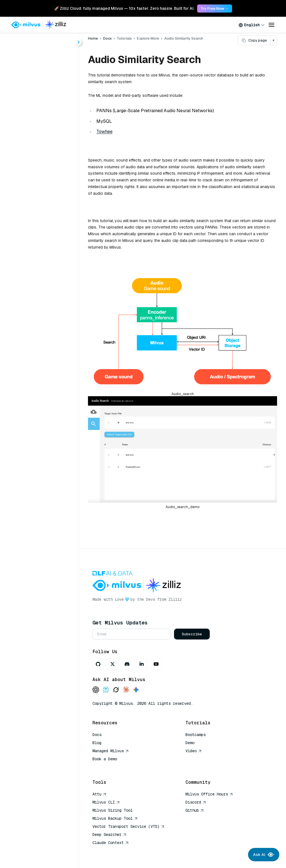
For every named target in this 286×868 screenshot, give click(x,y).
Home (20, 59)
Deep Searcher (109, 835)
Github (195, 810)
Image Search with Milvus (45, 221)
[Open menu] (271, 25)
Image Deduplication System (48, 424)
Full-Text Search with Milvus (45, 201)
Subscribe (192, 634)
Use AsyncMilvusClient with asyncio (45, 323)
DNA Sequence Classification (48, 404)
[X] (113, 664)
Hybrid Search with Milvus (45, 211)
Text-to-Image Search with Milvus (45, 333)
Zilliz (175, 599)
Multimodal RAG (35, 231)
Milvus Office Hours (209, 794)
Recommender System (47, 373)
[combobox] (252, 25)
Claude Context (111, 843)
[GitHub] (98, 664)
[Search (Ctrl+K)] (39, 44)
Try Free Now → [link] (215, 9)
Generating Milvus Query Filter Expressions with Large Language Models (45, 343)
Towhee (104, 132)
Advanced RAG (33, 191)
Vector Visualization (39, 283)
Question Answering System (48, 363)
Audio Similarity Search (48, 394)
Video (194, 751)
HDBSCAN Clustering (40, 261)
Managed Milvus (111, 751)
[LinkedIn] (142, 664)
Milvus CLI (106, 802)
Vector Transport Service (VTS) (128, 826)
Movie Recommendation (43, 293)
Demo (190, 743)
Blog (97, 743)
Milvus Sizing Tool (113, 810)
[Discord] (127, 664)
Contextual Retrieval (39, 251)
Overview (28, 171)
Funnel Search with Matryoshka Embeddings (45, 303)
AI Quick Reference (113, 767)
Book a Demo (105, 759)
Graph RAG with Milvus (42, 241)
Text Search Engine (43, 414)
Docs (107, 38)
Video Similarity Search (48, 383)
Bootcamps (196, 735)
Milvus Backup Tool (115, 818)
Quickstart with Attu (38, 313)
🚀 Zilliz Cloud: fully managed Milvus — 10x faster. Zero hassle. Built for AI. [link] (124, 8)
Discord (196, 802)
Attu (99, 794)
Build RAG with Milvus (41, 181)
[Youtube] (156, 664)
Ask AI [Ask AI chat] (264, 855)
